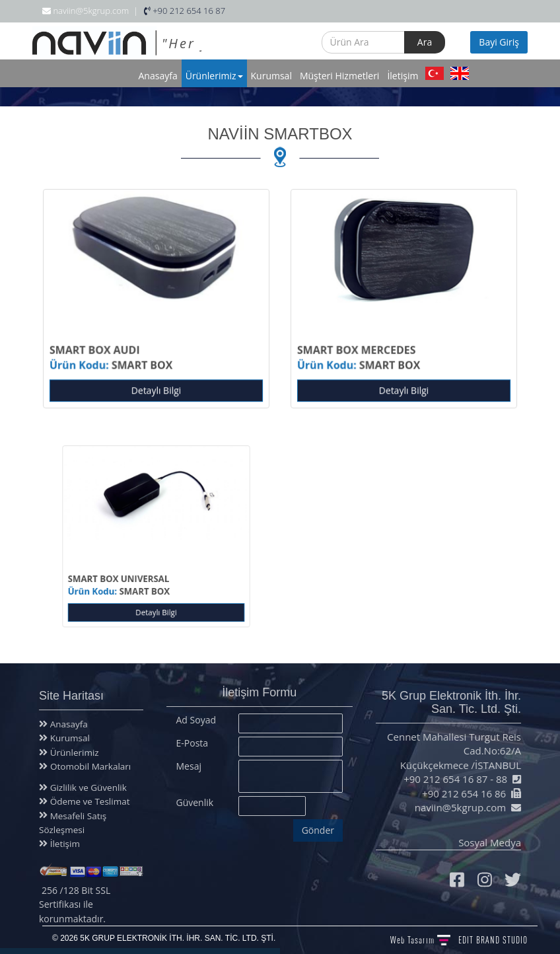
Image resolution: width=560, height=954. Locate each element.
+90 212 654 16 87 (185, 11)
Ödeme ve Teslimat (85, 801)
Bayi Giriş (499, 42)
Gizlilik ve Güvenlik (84, 788)
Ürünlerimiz (214, 76)
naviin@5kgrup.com (464, 807)
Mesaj (189, 763)
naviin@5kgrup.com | (90, 11)
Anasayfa (158, 76)
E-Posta (192, 740)
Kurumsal (271, 76)
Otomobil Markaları (87, 766)
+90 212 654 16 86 (467, 793)
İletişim (402, 76)
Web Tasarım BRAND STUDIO (459, 940)
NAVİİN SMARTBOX (280, 134)
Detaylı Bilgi (156, 388)
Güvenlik (195, 799)
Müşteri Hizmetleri (339, 76)
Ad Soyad (196, 716)
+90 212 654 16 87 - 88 (459, 779)
